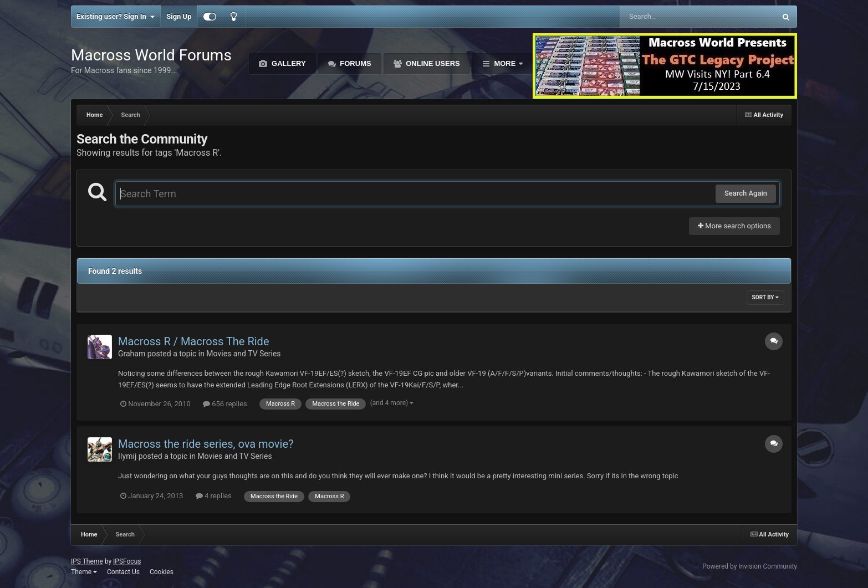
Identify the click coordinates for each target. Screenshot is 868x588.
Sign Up (179, 16)
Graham (132, 354)
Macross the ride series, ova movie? (206, 444)
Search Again (746, 193)
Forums (355, 63)
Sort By (765, 297)
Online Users (432, 63)
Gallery (287, 63)
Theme (84, 572)
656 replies (225, 404)
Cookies (162, 572)
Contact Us (123, 572)
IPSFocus (127, 561)
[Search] (670, 17)
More (505, 63)
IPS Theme (87, 561)
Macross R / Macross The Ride (194, 341)
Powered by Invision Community (750, 566)
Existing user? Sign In (116, 17)
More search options (734, 226)
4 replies (214, 496)
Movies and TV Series (243, 354)
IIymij (127, 456)
